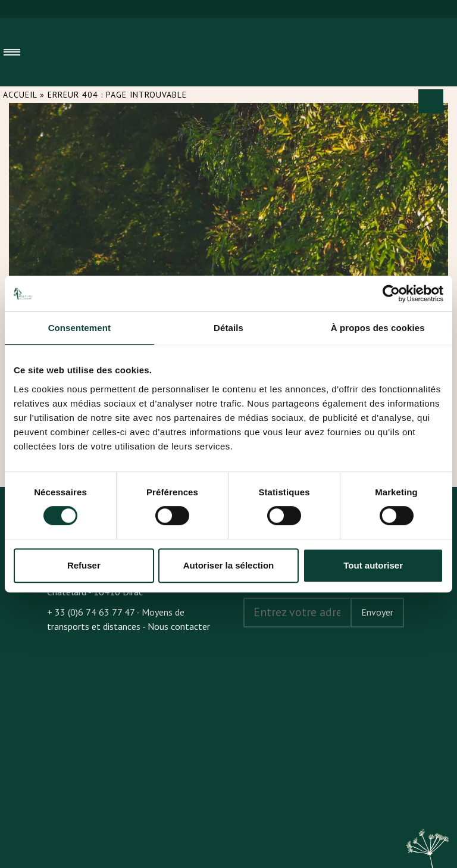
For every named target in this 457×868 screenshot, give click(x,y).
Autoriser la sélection (229, 565)
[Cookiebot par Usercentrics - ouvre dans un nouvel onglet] (391, 294)
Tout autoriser (373, 565)
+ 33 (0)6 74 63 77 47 (91, 612)
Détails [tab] (228, 328)
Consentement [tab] (79, 328)
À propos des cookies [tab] (378, 328)
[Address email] (297, 613)
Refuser (84, 565)
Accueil (20, 95)
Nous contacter (179, 626)
